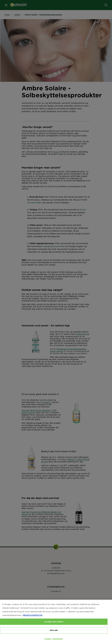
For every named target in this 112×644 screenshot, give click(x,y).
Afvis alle (54, 633)
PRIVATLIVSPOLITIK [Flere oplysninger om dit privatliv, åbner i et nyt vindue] (33, 618)
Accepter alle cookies (54, 625)
